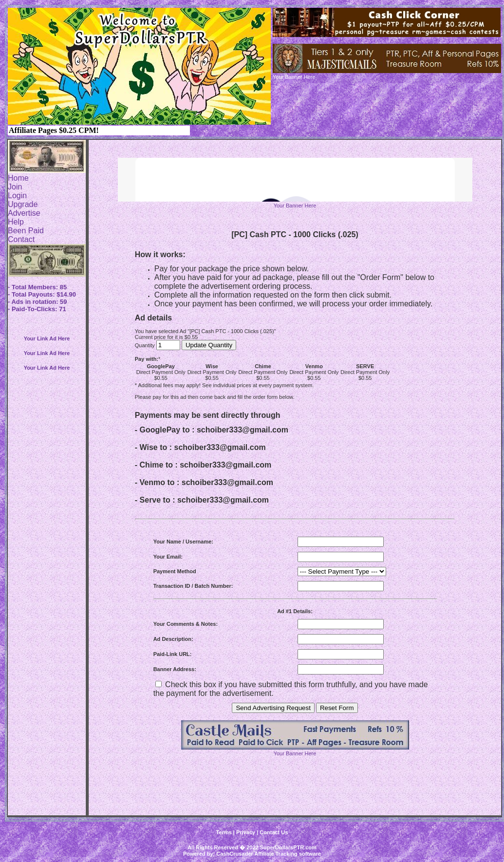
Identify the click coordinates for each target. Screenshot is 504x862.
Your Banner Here (295, 206)
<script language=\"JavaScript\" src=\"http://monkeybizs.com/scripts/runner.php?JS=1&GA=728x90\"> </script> (295, 180)
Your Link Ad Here (47, 338)
